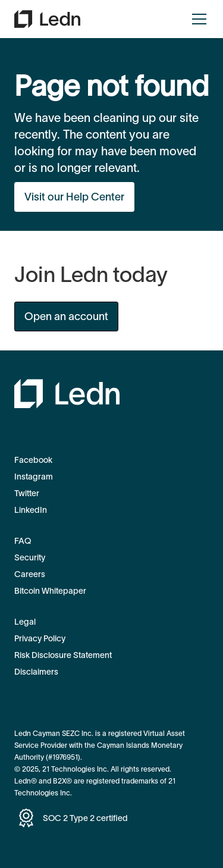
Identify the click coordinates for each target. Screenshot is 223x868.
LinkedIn (31, 510)
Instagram (34, 477)
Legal (25, 622)
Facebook (33, 460)
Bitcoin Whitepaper (50, 591)
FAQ (23, 541)
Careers (30, 574)
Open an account (66, 317)
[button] (197, 19)
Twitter (27, 493)
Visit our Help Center (74, 197)
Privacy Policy (40, 638)
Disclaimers (36, 672)
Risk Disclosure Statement (63, 655)
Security (30, 557)
